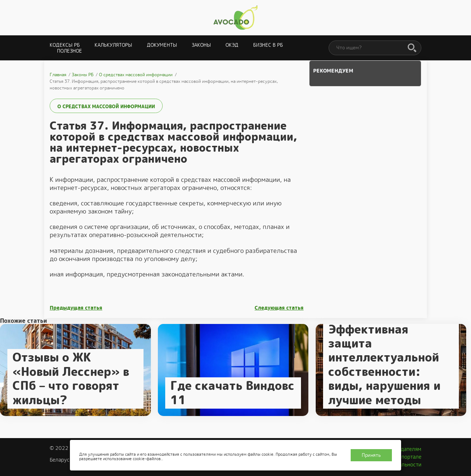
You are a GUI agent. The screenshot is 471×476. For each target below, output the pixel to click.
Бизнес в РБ (268, 45)
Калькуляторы (113, 45)
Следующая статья (279, 308)
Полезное (70, 51)
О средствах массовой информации (106, 107)
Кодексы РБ (65, 45)
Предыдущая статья (76, 308)
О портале (409, 457)
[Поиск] (412, 48)
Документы (162, 45)
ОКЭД (232, 45)
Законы (201, 45)
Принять (371, 455)
